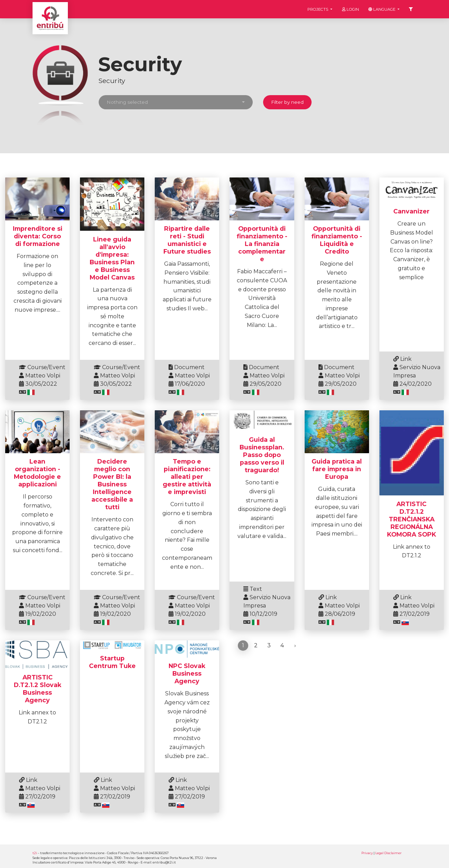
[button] (176, 102)
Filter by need (287, 102)
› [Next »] (295, 645)
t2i (35, 853)
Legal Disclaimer (388, 853)
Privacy (367, 853)
